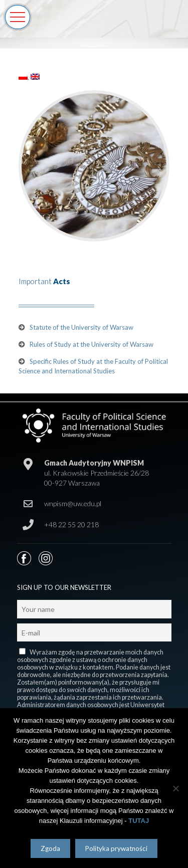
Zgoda (50, 848)
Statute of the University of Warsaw (81, 327)
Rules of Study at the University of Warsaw (91, 344)
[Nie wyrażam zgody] (175, 788)
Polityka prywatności (116, 848)
